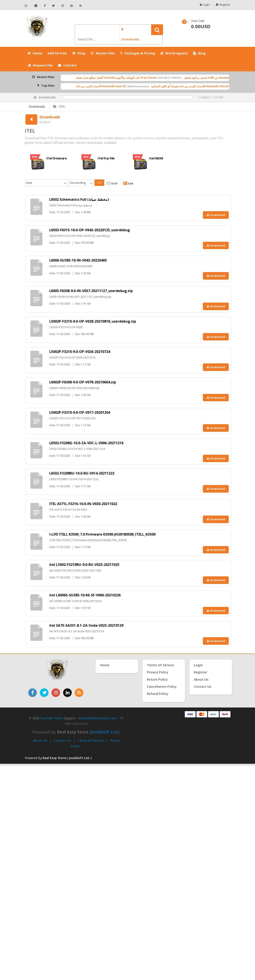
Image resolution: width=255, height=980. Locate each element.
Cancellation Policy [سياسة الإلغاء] (162, 686)
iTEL (59, 106)
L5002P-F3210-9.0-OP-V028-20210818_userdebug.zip (93, 321)
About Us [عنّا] (201, 679)
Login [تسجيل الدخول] (198, 665)
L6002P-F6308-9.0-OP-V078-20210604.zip (83, 382)
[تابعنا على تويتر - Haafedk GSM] (54, 6)
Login (204, 5)
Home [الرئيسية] (35, 53)
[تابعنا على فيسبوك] (33, 693)
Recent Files (103, 53)
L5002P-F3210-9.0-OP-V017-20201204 (80, 412)
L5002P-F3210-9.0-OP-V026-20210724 (80, 352)
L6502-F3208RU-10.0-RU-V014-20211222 (82, 473)
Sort (99, 183)
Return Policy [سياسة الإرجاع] (157, 679)
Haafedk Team (51, 718)
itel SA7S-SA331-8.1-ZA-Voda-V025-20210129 (86, 625)
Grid (112, 183)
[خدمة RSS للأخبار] (79, 693)
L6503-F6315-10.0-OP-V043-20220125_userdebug (90, 230)
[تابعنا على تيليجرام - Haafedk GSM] (36, 6)
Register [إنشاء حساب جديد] (201, 672)
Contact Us (62, 740)
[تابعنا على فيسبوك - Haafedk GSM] (45, 6)
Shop (79, 53)
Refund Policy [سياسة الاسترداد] (158, 694)
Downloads (37, 106)
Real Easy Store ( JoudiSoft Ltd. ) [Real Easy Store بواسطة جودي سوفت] (67, 758)
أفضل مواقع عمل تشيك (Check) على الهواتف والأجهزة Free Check (132, 78)
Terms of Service (90, 740)
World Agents (174, 53)
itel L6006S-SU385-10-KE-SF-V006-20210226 (85, 595)
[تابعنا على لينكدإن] (67, 693)
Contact (67, 65)
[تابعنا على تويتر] (44, 693)
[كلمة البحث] (97, 39)
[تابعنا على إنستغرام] (56, 693)
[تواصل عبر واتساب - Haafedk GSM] (28, 6)
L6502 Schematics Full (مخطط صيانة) (79, 199)
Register (223, 5)
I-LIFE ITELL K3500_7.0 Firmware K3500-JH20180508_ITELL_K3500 (103, 534)
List (128, 183)
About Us (40, 740)
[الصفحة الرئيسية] (48, 26)
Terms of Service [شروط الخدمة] (160, 665)
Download (216, 215)
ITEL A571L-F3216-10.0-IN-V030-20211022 (83, 504)
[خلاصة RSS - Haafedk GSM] (81, 6)
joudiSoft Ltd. (105, 732)
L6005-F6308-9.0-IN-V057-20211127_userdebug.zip (91, 291)
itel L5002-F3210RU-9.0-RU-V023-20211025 (84, 565)
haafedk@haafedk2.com (97, 718)
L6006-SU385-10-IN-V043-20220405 (78, 260)
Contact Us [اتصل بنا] (203, 686)
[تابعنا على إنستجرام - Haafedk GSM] (63, 6)
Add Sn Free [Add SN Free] (57, 53)
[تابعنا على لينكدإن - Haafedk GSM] (72, 6)
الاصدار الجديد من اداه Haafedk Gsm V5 (117, 86)
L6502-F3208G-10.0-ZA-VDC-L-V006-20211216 (86, 443)
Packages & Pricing (138, 53)
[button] (157, 30)
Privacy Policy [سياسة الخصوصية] (158, 672)
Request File (40, 65)
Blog (199, 53)
